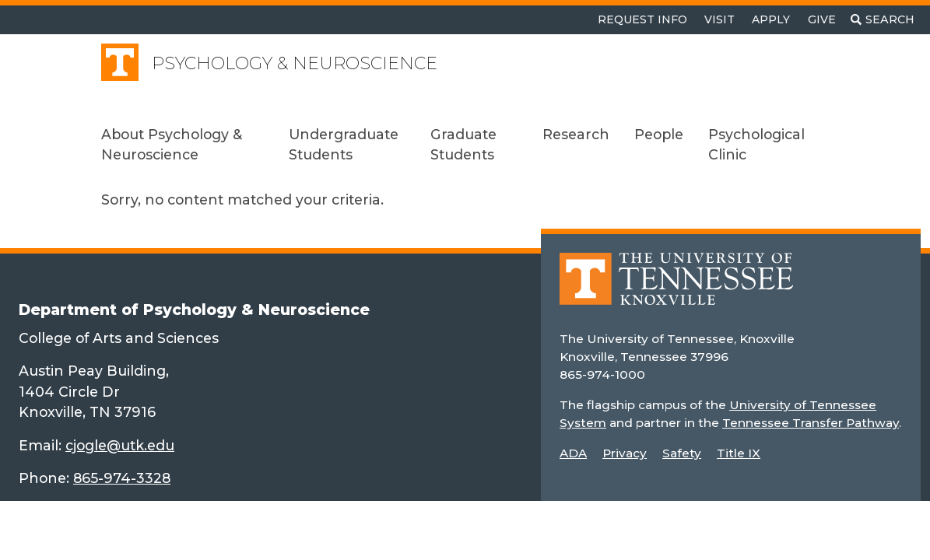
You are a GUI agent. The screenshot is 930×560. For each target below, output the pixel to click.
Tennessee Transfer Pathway (811, 423)
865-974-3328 (122, 478)
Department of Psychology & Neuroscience (194, 310)
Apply (771, 19)
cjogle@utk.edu (120, 445)
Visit (719, 19)
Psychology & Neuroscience (295, 63)
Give (822, 19)
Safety (682, 453)
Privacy (625, 453)
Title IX (739, 453)
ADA (573, 453)
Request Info (642, 19)
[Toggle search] (883, 20)
